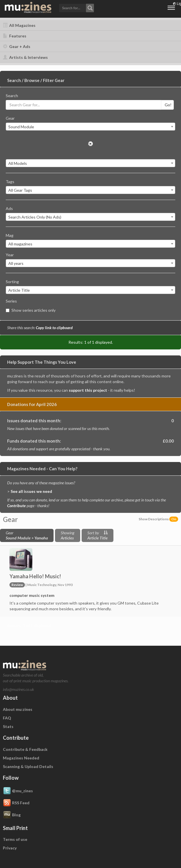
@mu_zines (18, 791)
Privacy (10, 848)
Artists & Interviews (25, 57)
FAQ (7, 718)
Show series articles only (31, 310)
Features (15, 36)
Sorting (12, 282)
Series (11, 301)
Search (12, 96)
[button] (76, 8)
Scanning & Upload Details (28, 766)
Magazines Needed (21, 758)
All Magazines (19, 25)
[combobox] (91, 127)
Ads (9, 208)
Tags (10, 182)
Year (10, 255)
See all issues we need (31, 491)
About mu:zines (18, 709)
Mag (10, 235)
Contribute (16, 506)
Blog (12, 815)
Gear (10, 118)
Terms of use (15, 839)
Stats (8, 726)
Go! (168, 105)
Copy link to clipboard (54, 328)
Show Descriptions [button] (158, 519)
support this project (88, 390)
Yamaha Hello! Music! (35, 576)
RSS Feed (16, 803)
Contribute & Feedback (25, 749)
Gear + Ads (17, 46)
